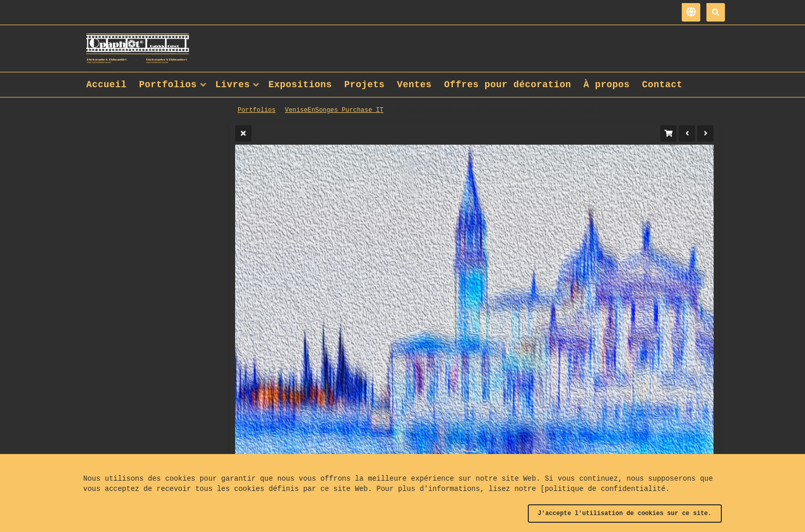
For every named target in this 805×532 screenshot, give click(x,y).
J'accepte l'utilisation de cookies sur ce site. (625, 514)
